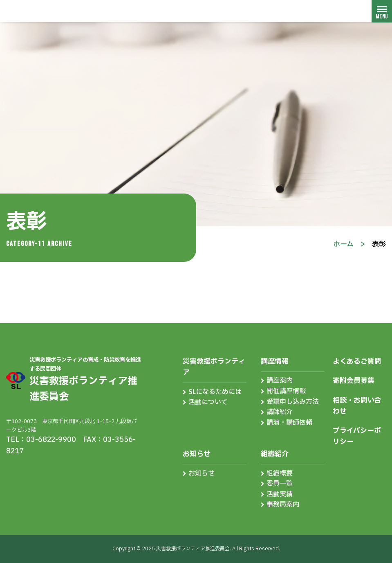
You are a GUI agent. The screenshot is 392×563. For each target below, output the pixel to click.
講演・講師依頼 (289, 423)
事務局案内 (283, 504)
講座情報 (275, 361)
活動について (208, 402)
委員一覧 (280, 484)
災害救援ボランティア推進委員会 (55, 11)
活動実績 (280, 494)
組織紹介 (275, 454)
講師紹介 (280, 412)
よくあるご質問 (357, 361)
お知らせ (197, 454)
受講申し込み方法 (293, 402)
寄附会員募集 (354, 381)
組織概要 (280, 473)
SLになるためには (215, 392)
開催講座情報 (286, 391)
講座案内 (280, 381)
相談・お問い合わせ (357, 406)
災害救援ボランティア (214, 367)
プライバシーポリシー (357, 436)
